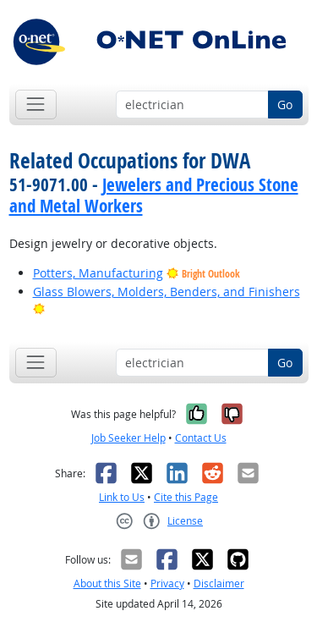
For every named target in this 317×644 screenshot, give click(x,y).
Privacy (167, 583)
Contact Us (201, 438)
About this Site (107, 583)
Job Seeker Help (128, 438)
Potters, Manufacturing (98, 273)
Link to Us (122, 497)
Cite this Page (186, 497)
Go (285, 105)
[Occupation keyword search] (192, 105)
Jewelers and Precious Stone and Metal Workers (154, 195)
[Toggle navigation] (36, 105)
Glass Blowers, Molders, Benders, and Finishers (167, 292)
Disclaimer (219, 583)
